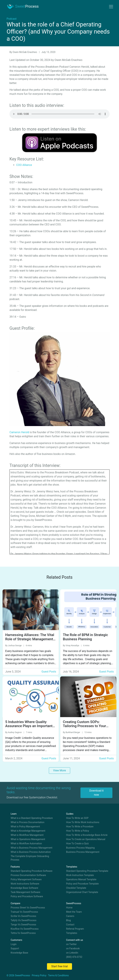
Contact (70, 925)
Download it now (96, 793)
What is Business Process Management (32, 848)
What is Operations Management (28, 839)
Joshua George (15, 646)
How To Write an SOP (77, 818)
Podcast (12, 19)
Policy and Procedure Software (27, 896)
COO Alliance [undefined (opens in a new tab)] (24, 165)
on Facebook (73, 948)
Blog (68, 920)
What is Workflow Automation (26, 843)
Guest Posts (49, 672)
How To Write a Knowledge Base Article (87, 835)
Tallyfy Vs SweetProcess (23, 920)
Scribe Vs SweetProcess (23, 916)
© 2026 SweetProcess (18, 975)
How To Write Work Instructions (83, 822)
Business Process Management (83, 852)
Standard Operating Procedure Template (87, 871)
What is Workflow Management (27, 835)
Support (15, 948)
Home (69, 908)
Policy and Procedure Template (82, 884)
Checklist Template (76, 888)
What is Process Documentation (28, 822)
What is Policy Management (25, 827)
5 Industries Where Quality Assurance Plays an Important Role (29, 726)
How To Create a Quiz (77, 843)
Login (14, 944)
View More (59, 770)
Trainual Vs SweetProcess (24, 912)
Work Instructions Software (25, 884)
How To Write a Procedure (80, 827)
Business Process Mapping (80, 848)
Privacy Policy (39, 975)
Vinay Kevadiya (73, 646)
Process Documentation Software (28, 875)
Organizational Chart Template (82, 892)
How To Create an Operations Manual (86, 839)
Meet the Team (74, 912)
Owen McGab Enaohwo (25, 52)
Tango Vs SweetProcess (23, 925)
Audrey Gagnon (15, 732)
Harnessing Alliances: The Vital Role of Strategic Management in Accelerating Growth (30, 639)
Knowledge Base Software (24, 888)
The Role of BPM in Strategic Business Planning (85, 637)
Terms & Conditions (58, 975)
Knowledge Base (19, 953)
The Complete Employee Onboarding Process (30, 858)
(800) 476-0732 (74, 957)
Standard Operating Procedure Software (32, 871)
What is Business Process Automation (31, 852)
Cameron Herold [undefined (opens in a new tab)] (19, 432)
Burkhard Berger (73, 732)
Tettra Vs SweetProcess (23, 933)
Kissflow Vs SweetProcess (25, 929)
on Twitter (71, 944)
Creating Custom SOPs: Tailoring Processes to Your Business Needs (84, 726)
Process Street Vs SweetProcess (28, 908)
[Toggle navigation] (111, 7)
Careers (70, 916)
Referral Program (75, 929)
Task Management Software (25, 892)
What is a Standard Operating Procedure (32, 818)
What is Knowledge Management (28, 831)
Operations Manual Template (81, 879)
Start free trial (59, 966)
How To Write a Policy (78, 831)
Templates (72, 933)
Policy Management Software (26, 879)
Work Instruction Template (80, 875)
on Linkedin (72, 953)
